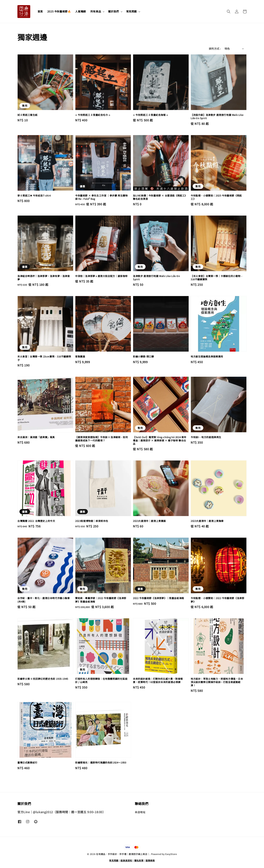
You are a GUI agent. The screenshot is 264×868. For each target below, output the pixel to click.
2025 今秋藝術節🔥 (59, 11)
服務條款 (150, 860)
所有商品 (96, 11)
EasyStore (171, 854)
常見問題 (131, 11)
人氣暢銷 (80, 11)
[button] (229, 12)
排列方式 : (215, 49)
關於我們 (113, 11)
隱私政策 (139, 860)
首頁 (40, 11)
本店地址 (140, 812)
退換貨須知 (126, 860)
